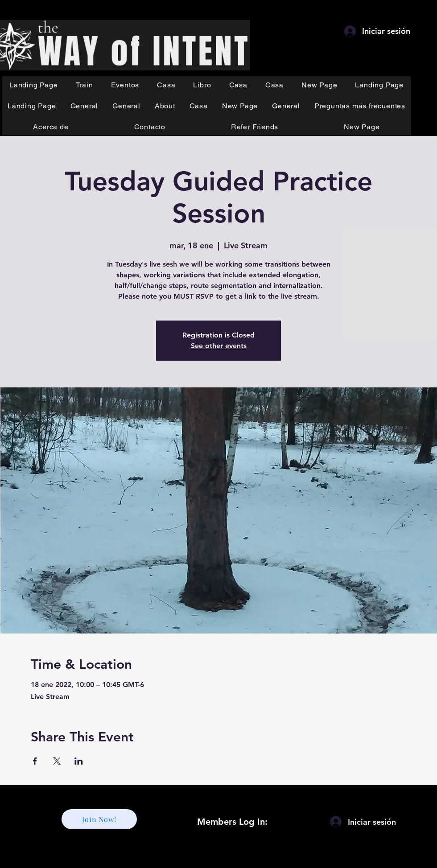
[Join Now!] (99, 819)
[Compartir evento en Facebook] (35, 761)
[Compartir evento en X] (57, 761)
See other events (219, 346)
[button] (85, 85)
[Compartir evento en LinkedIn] (79, 761)
